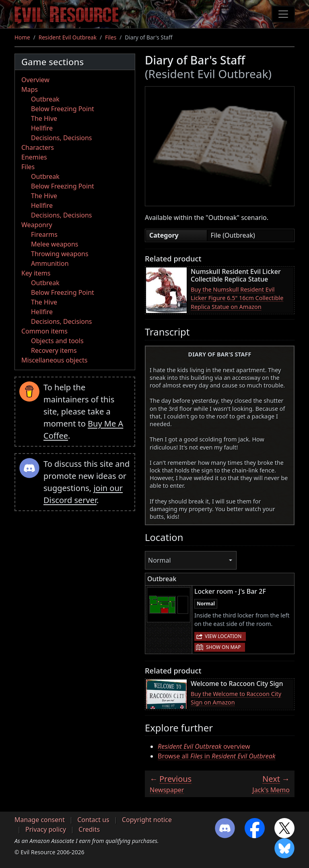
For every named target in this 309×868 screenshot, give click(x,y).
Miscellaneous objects (54, 360)
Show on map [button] (223, 647)
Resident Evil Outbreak (68, 37)
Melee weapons (55, 244)
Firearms (44, 234)
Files (111, 37)
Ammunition (50, 263)
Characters (38, 147)
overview (204, 746)
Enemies (34, 157)
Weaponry (37, 225)
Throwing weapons (60, 254)
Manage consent (40, 820)
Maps (30, 89)
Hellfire (42, 128)
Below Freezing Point (63, 109)
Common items (44, 331)
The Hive (44, 118)
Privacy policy (46, 829)
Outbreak (45, 99)
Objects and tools (57, 341)
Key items (36, 273)
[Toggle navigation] (283, 14)
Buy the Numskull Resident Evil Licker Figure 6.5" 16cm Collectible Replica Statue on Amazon (237, 298)
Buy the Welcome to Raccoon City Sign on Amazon (236, 698)
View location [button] (223, 636)
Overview (35, 80)
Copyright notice (147, 820)
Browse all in (217, 756)
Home (22, 37)
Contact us (93, 820)
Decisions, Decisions (62, 138)
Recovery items (54, 350)
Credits (89, 829)
